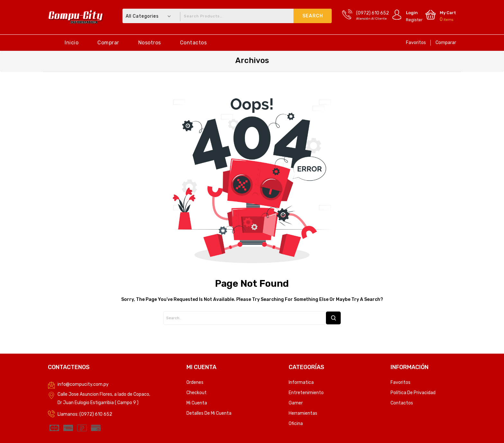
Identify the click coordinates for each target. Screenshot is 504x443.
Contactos (194, 43)
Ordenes (195, 382)
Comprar (108, 43)
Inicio (72, 43)
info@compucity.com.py (83, 384)
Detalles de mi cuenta (209, 413)
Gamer (296, 403)
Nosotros (150, 43)
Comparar (446, 43)
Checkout (197, 393)
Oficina (296, 424)
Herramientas (303, 413)
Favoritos (416, 43)
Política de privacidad (413, 393)
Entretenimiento (306, 393)
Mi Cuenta (197, 403)
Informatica (301, 382)
